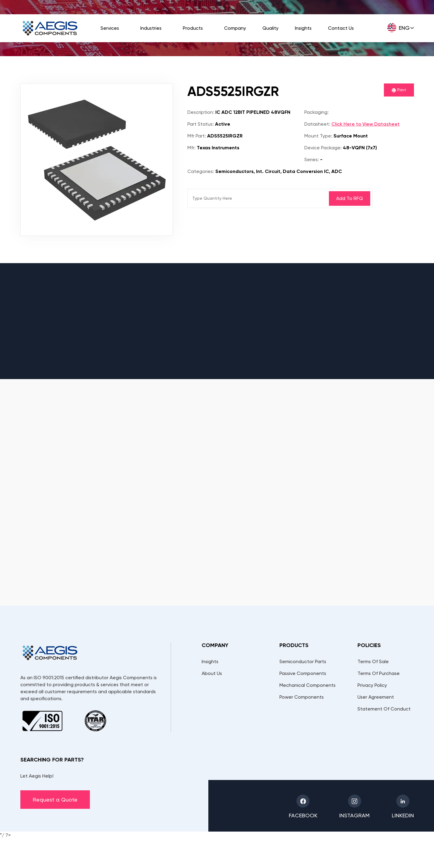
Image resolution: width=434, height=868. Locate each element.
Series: (312, 159)
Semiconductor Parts (303, 661)
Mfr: (191, 148)
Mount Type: (318, 136)
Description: (201, 112)
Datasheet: (317, 124)
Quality (270, 28)
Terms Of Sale (373, 661)
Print (399, 90)
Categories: (201, 171)
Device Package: (323, 148)
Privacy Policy (372, 685)
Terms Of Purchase (379, 673)
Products (193, 28)
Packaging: (316, 112)
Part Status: (201, 124)
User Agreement (376, 697)
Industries (151, 28)
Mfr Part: (197, 136)
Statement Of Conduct (384, 709)
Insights (303, 28)
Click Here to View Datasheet (366, 124)
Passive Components (303, 673)
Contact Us (341, 28)
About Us (212, 673)
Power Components (302, 697)
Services (110, 28)
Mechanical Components (308, 685)
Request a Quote (55, 800)
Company (235, 28)
